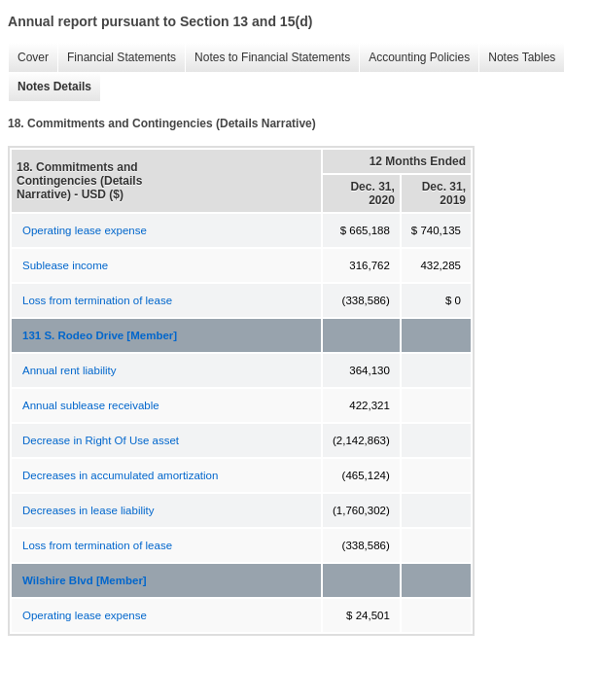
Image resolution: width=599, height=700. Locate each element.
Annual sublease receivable (91, 405)
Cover (28, 58)
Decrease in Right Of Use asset (101, 440)
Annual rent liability (70, 370)
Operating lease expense (85, 230)
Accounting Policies (414, 58)
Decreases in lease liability (88, 510)
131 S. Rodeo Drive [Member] (100, 335)
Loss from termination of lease (97, 300)
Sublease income (65, 265)
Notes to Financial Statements (267, 58)
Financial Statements (117, 58)
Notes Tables (517, 58)
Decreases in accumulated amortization (120, 475)
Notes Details (50, 87)
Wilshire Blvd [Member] (85, 580)
